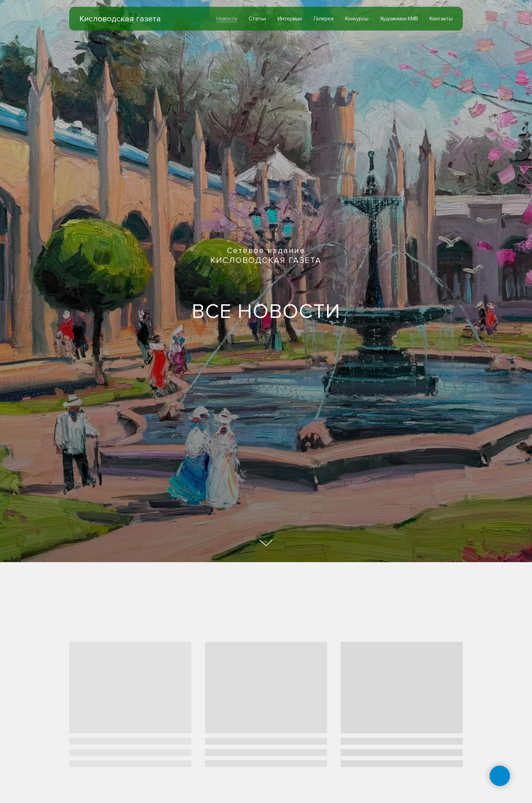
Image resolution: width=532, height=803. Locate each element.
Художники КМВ (399, 19)
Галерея (324, 19)
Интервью (290, 19)
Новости (227, 19)
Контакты (441, 19)
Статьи (257, 19)
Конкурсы (357, 19)
